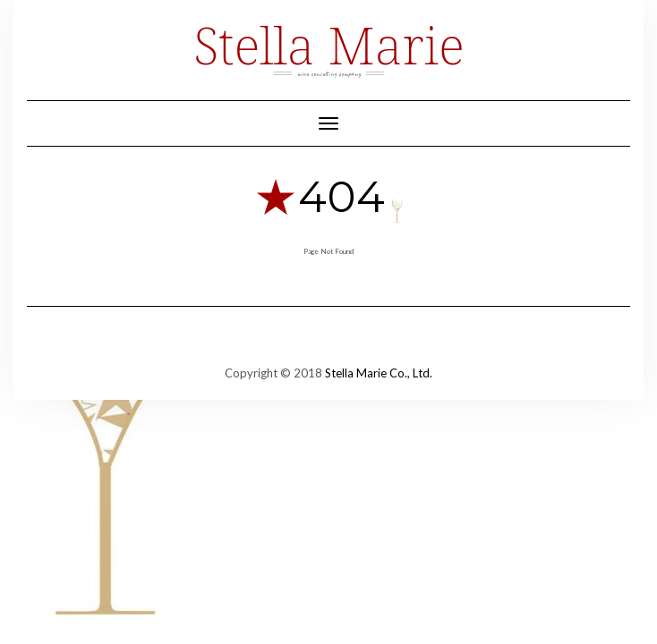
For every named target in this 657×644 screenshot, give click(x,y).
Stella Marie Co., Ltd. (379, 373)
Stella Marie (328, 44)
